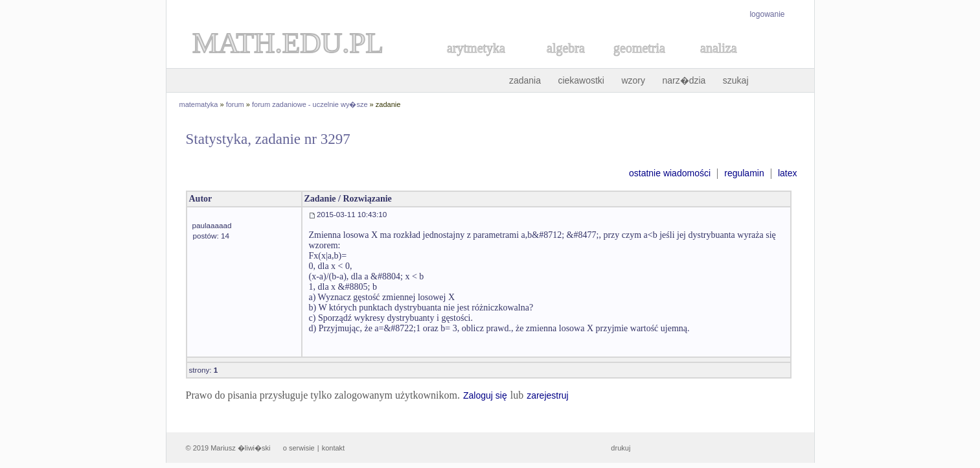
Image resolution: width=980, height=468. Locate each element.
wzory (633, 80)
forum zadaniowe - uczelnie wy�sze (310, 104)
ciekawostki (581, 80)
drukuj (621, 448)
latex (788, 173)
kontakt (333, 448)
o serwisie (299, 448)
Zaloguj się (485, 395)
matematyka (199, 104)
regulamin (744, 173)
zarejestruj (548, 395)
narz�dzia (684, 80)
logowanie (767, 14)
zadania (525, 80)
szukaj (736, 80)
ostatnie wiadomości (670, 173)
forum (235, 104)
